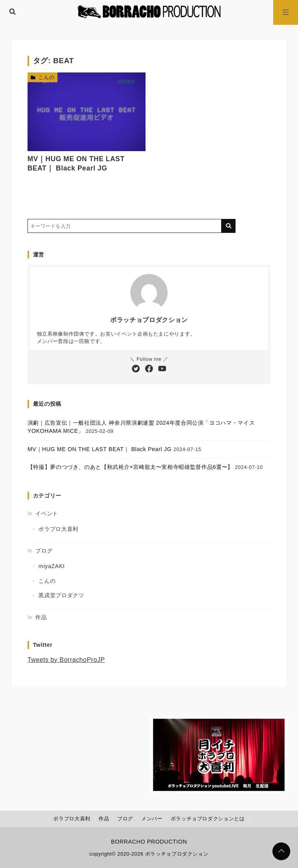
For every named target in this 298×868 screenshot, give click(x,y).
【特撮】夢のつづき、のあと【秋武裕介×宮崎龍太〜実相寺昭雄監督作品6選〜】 (130, 467)
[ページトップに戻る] (281, 851)
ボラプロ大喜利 (58, 529)
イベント (47, 513)
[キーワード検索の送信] (229, 226)
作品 (41, 617)
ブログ (44, 551)
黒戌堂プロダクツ (61, 595)
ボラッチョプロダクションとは (208, 819)
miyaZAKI (52, 566)
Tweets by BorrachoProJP (66, 660)
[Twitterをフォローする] (136, 369)
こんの (46, 77)
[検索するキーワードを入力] (125, 226)
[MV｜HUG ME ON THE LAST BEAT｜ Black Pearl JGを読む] (87, 112)
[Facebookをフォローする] (149, 369)
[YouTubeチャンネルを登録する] (162, 369)
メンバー (152, 819)
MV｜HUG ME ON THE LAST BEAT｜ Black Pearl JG (100, 449)
